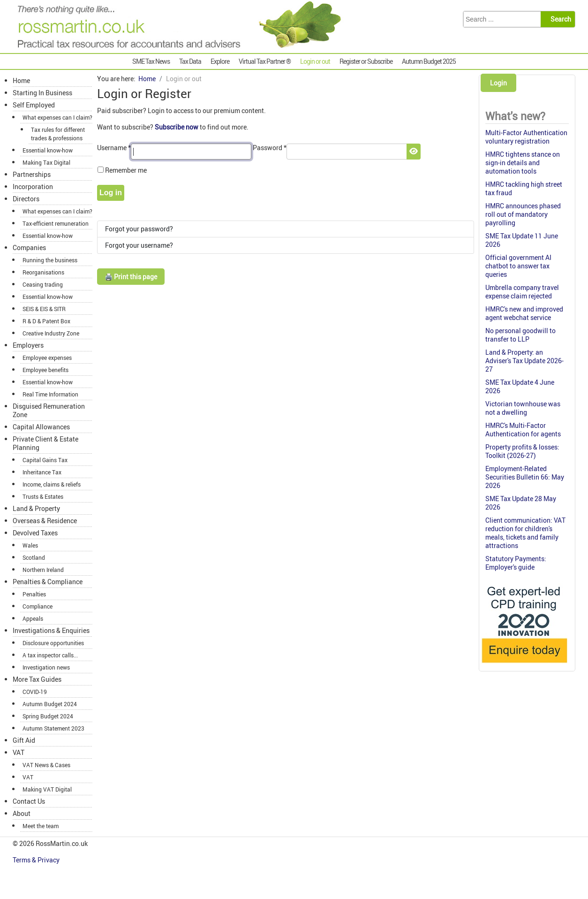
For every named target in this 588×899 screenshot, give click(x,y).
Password (270, 148)
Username (114, 148)
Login (498, 83)
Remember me (126, 170)
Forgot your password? (139, 229)
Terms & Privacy (37, 860)
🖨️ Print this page (131, 277)
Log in (111, 193)
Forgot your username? (139, 245)
